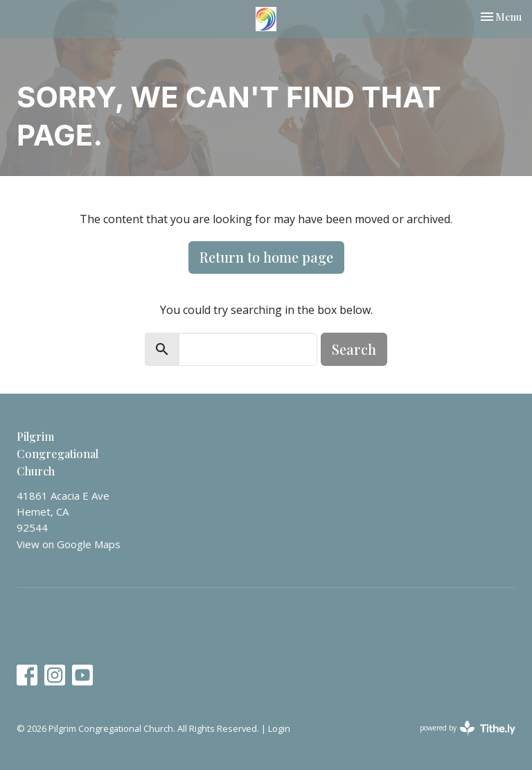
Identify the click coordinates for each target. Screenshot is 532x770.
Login (279, 728)
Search (354, 349)
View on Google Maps (69, 544)
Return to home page (266, 257)
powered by (468, 728)
